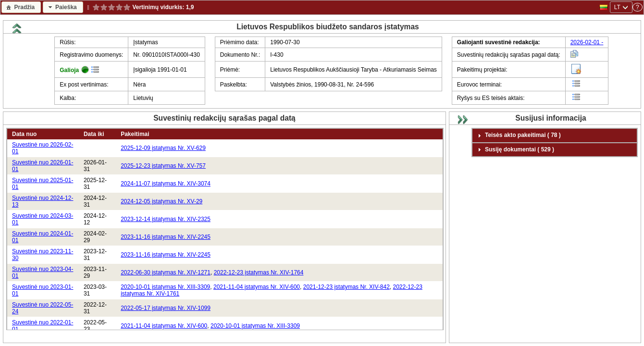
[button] (21, 7)
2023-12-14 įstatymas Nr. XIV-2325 (166, 219)
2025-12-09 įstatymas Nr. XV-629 (163, 148)
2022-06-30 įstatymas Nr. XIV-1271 (166, 272)
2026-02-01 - (587, 42)
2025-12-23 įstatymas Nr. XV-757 (163, 166)
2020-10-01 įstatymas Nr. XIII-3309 (165, 287)
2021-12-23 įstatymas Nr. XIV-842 (347, 287)
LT (617, 7)
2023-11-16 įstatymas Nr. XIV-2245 (166, 237)
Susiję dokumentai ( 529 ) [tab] (515, 149)
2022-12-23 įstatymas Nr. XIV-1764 (259, 272)
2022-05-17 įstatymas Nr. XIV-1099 (166, 308)
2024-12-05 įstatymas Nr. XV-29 (161, 201)
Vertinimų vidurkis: (158, 7)
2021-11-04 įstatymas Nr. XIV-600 (257, 287)
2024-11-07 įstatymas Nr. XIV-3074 (166, 184)
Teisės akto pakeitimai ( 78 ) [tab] (518, 136)
